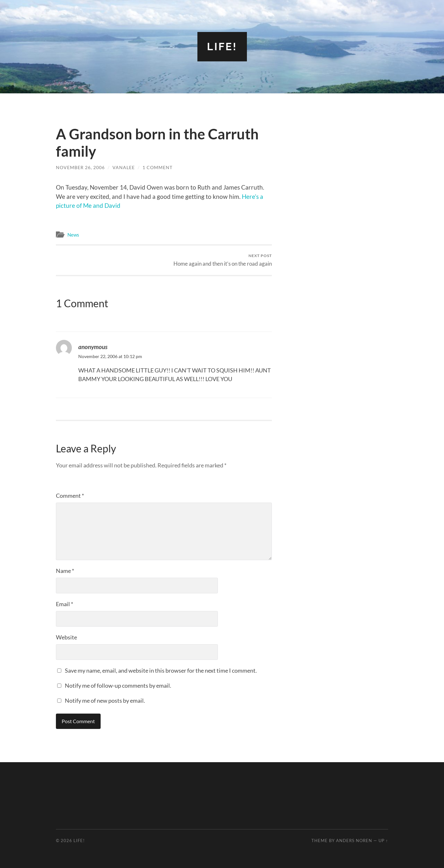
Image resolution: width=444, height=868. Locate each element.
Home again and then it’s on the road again (223, 260)
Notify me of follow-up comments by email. (118, 685)
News (73, 235)
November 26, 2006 (80, 167)
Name (65, 571)
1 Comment (157, 167)
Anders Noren (354, 841)
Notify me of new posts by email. (105, 700)
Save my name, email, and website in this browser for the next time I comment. (161, 670)
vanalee (124, 167)
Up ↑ (383, 841)
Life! (222, 47)
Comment (70, 496)
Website (66, 637)
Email (65, 604)
